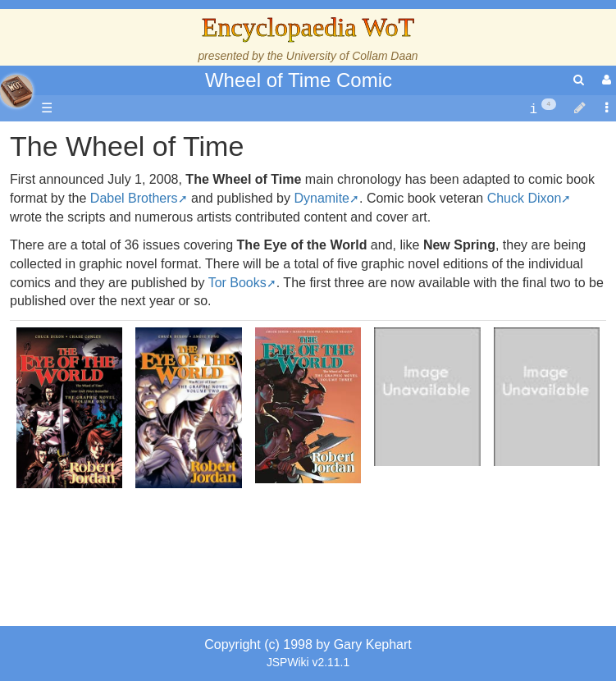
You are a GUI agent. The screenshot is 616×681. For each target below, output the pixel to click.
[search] (579, 80)
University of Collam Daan (352, 56)
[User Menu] (605, 80)
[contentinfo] (543, 109)
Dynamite (322, 198)
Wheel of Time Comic (299, 80)
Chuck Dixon (525, 198)
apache (16, 91)
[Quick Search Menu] (579, 80)
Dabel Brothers (134, 198)
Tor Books (237, 283)
